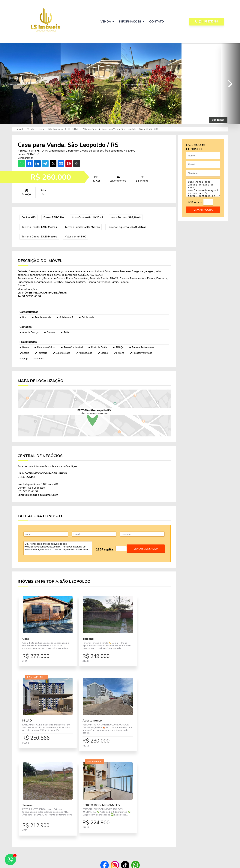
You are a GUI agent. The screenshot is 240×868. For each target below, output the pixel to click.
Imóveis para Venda (122, 824)
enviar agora (203, 213)
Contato (157, 22)
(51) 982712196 (207, 21)
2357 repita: (105, 550)
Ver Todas (218, 120)
